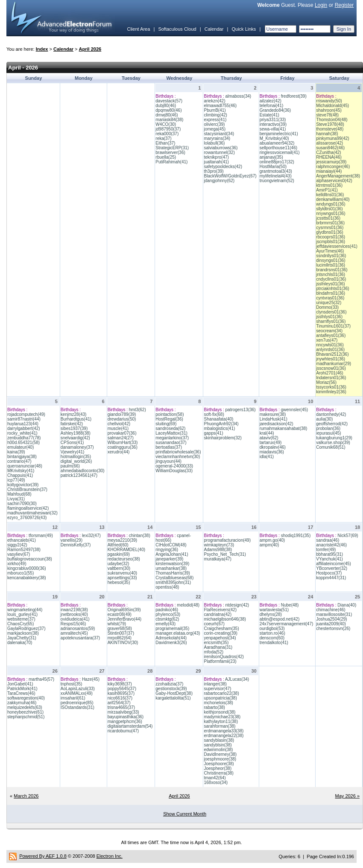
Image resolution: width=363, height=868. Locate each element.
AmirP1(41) (327, 190)
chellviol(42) (119, 424)
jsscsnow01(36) (331, 368)
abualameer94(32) (277, 143)
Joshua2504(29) (331, 619)
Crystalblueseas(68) (174, 578)
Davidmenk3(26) (171, 643)
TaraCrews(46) (21, 693)
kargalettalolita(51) (173, 698)
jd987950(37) (168, 129)
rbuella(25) (166, 157)
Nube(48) (290, 605)
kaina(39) (16, 452)
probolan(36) (328, 428)
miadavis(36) (272, 452)
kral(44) (267, 433)
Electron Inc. (110, 856)
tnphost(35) (72, 684)
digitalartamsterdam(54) (130, 726)
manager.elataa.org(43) (178, 633)
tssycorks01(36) (331, 387)
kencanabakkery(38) (27, 578)
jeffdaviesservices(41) (337, 246)
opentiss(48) (167, 587)
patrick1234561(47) (79, 475)
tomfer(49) (326, 550)
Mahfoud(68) (19, 494)
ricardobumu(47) (123, 731)
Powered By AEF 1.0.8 (43, 856)
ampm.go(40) (272, 540)
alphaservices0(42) (334, 181)
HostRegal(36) (169, 419)
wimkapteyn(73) (219, 545)
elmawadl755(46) (220, 106)
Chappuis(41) (20, 475)
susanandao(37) (171, 443)
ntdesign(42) (237, 605)
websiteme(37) (21, 619)
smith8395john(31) (173, 582)
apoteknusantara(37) (80, 638)
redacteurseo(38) (124, 559)
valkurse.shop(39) (333, 443)
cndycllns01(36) (331, 279)
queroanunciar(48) (25, 466)
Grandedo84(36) (275, 110)
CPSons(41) (72, 443)
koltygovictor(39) (23, 485)
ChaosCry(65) (20, 624)
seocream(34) (329, 331)
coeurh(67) (214, 624)
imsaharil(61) (73, 698)
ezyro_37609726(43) (27, 518)
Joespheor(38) (217, 768)
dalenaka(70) (20, 643)
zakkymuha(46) (22, 703)
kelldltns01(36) (330, 195)
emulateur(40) (20, 447)
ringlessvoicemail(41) (280, 152)
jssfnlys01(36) (329, 317)
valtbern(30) (119, 568)
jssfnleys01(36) (330, 284)
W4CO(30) (166, 124)
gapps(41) (213, 433)
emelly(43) (165, 624)
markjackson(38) (23, 633)
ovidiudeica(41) (75, 619)
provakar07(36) (122, 433)
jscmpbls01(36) (331, 242)
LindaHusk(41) (274, 419)
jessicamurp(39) (331, 162)
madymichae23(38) (222, 717)
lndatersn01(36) (331, 378)
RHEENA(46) (329, 157)
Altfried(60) (118, 545)
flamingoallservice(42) (28, 508)
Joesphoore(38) (219, 764)
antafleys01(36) (331, 335)
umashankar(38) (171, 568)
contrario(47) (19, 461)
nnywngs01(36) (331, 213)
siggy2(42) (17, 545)
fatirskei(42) (72, 424)
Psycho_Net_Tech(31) (225, 554)
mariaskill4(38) (169, 120)
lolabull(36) (214, 143)
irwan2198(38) (74, 610)
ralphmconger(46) (333, 167)
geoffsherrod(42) (332, 424)
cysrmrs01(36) (330, 228)
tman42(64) (215, 778)
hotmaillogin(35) (76, 457)
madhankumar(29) (334, 364)
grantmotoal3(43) (276, 171)
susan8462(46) (330, 148)
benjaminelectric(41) (279, 134)
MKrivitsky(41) (21, 471)
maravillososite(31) (334, 614)
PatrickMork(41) (22, 689)
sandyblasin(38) (219, 740)
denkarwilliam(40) (333, 199)
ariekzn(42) (214, 101)
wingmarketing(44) (25, 610)
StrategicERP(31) (172, 148)
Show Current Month (185, 814)
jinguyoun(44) (168, 461)
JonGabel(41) (20, 684)
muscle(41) (118, 428)
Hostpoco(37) (329, 573)
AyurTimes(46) (330, 251)
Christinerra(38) (218, 773)
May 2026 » (347, 796)
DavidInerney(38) (220, 754)
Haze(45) (91, 679)
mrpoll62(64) (120, 638)
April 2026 (90, 49)
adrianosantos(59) (78, 629)
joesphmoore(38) (220, 759)
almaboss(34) (239, 96)
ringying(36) (167, 550)
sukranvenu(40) (122, 573)
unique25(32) (329, 303)
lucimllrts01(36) (331, 265)
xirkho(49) (17, 564)
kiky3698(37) (120, 684)
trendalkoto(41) (274, 643)
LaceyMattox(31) (171, 433)
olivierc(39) (214, 124)
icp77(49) (16, 480)
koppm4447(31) (331, 578)
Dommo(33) (327, 307)
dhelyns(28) (271, 614)
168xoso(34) (216, 782)
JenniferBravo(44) (124, 619)
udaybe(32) (119, 564)
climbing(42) (215, 115)
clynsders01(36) (331, 312)
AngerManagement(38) (338, 176)
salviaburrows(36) (221, 148)
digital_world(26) (76, 461)
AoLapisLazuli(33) (78, 689)
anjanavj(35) (271, 157)
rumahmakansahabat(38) (284, 428)
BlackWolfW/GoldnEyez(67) (230, 176)
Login (321, 5)
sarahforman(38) (220, 726)
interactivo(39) (273, 124)
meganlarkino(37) (172, 438)
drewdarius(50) (122, 419)
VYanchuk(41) (329, 559)
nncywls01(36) (330, 345)
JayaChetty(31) (22, 638)
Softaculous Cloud (177, 29)
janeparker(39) (169, 559)
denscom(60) (272, 638)
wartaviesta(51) (274, 610)
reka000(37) (167, 134)
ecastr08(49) (120, 614)
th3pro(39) (214, 171)
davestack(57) (169, 101)
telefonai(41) (272, 106)
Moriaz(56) (326, 382)
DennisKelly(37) (76, 545)
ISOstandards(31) (78, 707)
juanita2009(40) (331, 624)
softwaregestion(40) (26, 698)
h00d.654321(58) (23, 443)
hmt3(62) (138, 410)
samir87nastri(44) (24, 419)
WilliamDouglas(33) (174, 471)
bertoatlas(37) (169, 447)
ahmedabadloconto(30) (83, 471)
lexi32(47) (91, 536)
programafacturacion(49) (227, 540)
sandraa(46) (328, 540)
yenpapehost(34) (220, 638)
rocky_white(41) (22, 433)
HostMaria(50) (273, 167)
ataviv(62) (269, 438)
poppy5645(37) (122, 689)
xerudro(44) (119, 452)
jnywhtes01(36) (331, 359)
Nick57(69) (348, 536)
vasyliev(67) (19, 554)
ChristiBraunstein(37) (27, 489)
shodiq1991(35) (296, 536)
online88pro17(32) (277, 162)
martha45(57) (41, 679)
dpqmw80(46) (168, 110)
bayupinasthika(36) (126, 717)
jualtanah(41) (216, 162)
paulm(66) (70, 466)
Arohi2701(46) (329, 373)
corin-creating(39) (220, 633)
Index (42, 49)
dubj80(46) (166, 106)
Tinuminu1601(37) (333, 326)
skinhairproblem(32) (222, 438)
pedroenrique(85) (77, 703)
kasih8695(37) (121, 693)
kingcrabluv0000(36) (27, 568)
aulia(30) (324, 419)
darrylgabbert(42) (24, 428)
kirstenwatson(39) (172, 564)
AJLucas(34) (237, 679)
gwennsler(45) (294, 410)
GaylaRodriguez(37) (26, 629)
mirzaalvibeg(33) (123, 712)
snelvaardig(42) (75, 438)
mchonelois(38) (218, 703)
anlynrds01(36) (330, 350)
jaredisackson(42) (277, 424)
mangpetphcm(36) (125, 721)
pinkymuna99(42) (332, 138)
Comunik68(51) (331, 447)
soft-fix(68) (214, 414)
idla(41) (267, 457)
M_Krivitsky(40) (274, 138)
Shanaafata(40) (218, 419)
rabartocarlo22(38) (221, 693)
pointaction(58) (170, 414)
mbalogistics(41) (219, 428)
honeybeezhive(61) (25, 712)
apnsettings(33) (122, 578)
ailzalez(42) (271, 101)
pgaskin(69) (119, 554)
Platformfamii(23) (220, 661)
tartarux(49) (271, 443)
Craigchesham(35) (221, 629)
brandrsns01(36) (332, 270)
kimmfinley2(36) (331, 392)
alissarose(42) (329, 143)
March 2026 (26, 796)
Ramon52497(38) (24, 550)
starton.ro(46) (272, 633)
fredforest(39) (294, 96)
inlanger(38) (215, 684)
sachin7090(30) (22, 504)
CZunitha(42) (328, 152)
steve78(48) (327, 115)
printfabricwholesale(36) (178, 452)
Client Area (138, 29)
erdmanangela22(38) (224, 736)
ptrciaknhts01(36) (332, 289)
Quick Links (244, 29)
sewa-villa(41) (273, 129)
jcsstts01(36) (328, 218)
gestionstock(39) (171, 689)
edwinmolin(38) (218, 750)
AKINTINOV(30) (123, 643)
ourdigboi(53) (272, 629)
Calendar (214, 29)
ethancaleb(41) (22, 540)
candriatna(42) (217, 614)
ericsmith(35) (216, 643)
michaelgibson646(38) (225, 619)
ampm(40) (269, 545)
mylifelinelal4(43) (276, 176)
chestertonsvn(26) (333, 629)
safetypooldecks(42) (223, 167)
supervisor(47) (217, 689)
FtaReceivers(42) (220, 610)
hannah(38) (327, 134)
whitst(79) (117, 624)
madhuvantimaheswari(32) (32, 513)
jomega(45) (215, 129)
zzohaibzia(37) (169, 684)
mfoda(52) (214, 652)
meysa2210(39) (122, 540)
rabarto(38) (214, 707)
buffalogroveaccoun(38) (30, 559)
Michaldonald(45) (332, 106)
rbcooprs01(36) (331, 237)
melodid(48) (188, 605)
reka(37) (163, 138)
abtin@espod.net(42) (280, 619)
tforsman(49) (41, 536)
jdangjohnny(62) (219, 181)
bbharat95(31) (329, 554)
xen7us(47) (327, 340)
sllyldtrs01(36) (329, 209)
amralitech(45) (74, 633)
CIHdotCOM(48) (171, 545)
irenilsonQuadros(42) (224, 657)
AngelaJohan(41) (172, 554)
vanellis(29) (72, 540)
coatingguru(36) (123, 447)
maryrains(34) (217, 138)
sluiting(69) (166, 424)
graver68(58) (120, 629)
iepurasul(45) (328, 433)
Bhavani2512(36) (332, 354)
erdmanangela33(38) (224, 731)
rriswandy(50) (329, 101)
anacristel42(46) (331, 545)
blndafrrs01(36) (331, 293)
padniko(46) (167, 610)
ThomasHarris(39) (173, 573)
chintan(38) (140, 536)
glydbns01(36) (329, 232)
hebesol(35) (119, 582)
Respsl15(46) (73, 624)
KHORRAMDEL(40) (126, 550)
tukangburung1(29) (334, 438)
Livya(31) (16, 499)
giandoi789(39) (122, 414)
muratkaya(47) (217, 559)
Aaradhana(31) (218, 647)
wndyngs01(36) (331, 204)
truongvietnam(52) (277, 181)
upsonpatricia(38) (220, 698)
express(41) (215, 120)
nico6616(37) (120, 698)
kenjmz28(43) (74, 414)
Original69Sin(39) (124, 610)
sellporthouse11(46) (278, 148)
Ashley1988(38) (76, 433)
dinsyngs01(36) (331, 260)
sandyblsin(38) (218, 745)
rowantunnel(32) (219, 152)
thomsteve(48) (330, 129)
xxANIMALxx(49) (77, 693)
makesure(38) (273, 414)
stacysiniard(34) (219, 134)
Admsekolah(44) (171, 638)
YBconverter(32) (332, 568)
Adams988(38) (218, 550)
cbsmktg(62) (167, 619)
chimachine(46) (331, 610)
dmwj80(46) (167, 115)
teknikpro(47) (216, 157)
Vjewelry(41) (73, 452)
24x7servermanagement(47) (287, 624)
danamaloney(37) (77, 447)
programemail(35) (172, 629)
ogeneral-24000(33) (174, 466)
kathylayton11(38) (221, 721)
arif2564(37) (119, 703)
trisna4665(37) (121, 707)
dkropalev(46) (273, 447)
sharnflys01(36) (331, 321)
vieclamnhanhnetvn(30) (178, 457)
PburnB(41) (215, 110)
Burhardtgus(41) (76, 419)
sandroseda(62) (170, 428)
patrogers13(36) (241, 410)
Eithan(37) (165, 143)
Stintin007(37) (121, 633)
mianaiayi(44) (329, 171)
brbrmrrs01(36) (330, 223)
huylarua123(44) (23, 424)
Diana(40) (347, 605)
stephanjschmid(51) (26, 717)
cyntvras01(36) (330, 298)
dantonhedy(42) (331, 414)
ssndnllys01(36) (331, 256)
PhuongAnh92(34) (221, 424)
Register (344, 5)
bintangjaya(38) (22, 457)
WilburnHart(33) (123, 443)
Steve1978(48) (330, 124)
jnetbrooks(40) (74, 614)
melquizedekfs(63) (25, 707)
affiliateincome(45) (334, 564)
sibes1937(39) (74, 428)
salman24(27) (121, 438)
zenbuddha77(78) (24, 438)
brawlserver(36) (170, 152)
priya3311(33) (273, 120)
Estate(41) (269, 115)
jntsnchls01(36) (331, 274)
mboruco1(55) (20, 573)
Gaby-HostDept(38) (174, 693)
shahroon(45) (329, 110)
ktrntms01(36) (329, 185)
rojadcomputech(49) (26, 414)
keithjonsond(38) (220, 712)
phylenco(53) (168, 614)
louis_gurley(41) (22, 614)
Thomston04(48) (332, 120)
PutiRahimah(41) (171, 162)
